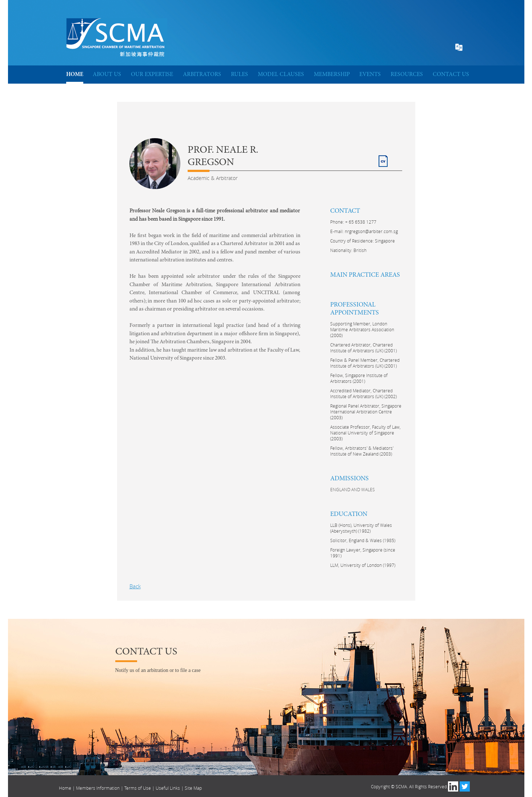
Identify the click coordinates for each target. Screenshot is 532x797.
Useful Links (168, 788)
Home (65, 788)
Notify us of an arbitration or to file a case (158, 670)
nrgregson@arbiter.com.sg (371, 231)
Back (135, 586)
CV (382, 158)
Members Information (98, 788)
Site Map (193, 788)
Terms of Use (138, 788)
